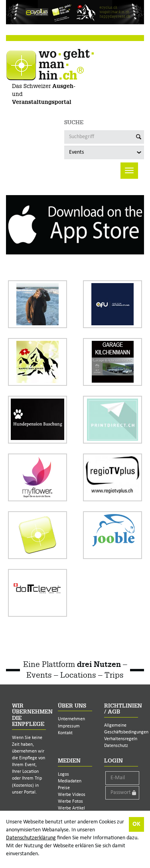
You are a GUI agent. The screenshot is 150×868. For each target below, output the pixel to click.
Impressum (69, 726)
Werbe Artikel (71, 808)
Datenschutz (116, 746)
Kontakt (65, 733)
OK (136, 824)
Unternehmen (71, 719)
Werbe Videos (72, 795)
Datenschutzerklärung (31, 838)
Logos (63, 775)
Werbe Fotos (70, 802)
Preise (64, 788)
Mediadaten (70, 781)
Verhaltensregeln (121, 739)
